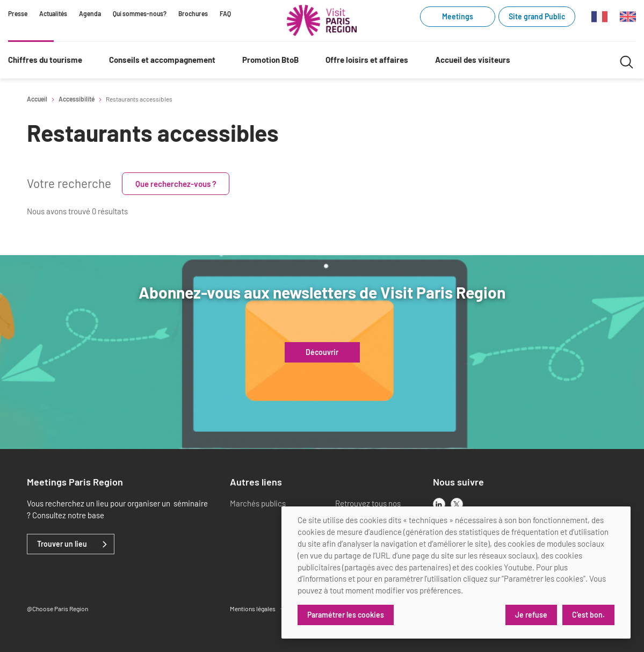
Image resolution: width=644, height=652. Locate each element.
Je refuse (531, 615)
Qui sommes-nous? (140, 13)
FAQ (225, 13)
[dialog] (456, 573)
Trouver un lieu (62, 544)
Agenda (90, 13)
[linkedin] (439, 504)
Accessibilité (77, 99)
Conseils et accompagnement (162, 60)
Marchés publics (258, 503)
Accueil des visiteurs (473, 60)
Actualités (53, 13)
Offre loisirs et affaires (367, 60)
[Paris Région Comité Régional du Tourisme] (322, 20)
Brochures (193, 13)
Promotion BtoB (270, 60)
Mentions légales (253, 608)
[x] (457, 504)
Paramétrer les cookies (346, 615)
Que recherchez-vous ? (176, 184)
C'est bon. (588, 615)
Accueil (37, 99)
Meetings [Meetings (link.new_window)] (458, 16)
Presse (18, 13)
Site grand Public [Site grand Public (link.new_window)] (537, 16)
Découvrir (322, 352)
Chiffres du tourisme (45, 60)
